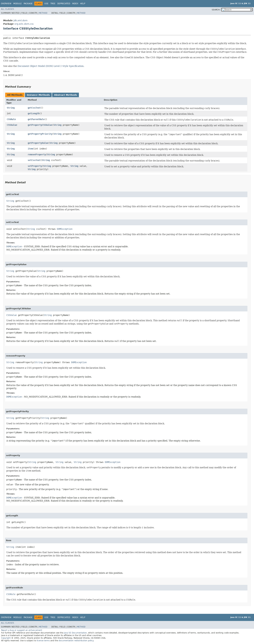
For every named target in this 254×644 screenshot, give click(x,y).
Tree (53, 4)
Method (43, 13)
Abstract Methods (66, 95)
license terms (43, 641)
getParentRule (36, 119)
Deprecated (64, 4)
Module (17, 4)
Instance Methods (38, 95)
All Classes (8, 9)
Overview (6, 4)
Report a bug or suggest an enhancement (22, 630)
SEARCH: (216, 10)
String (11, 108)
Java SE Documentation (75, 633)
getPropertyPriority (40, 134)
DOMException (65, 229)
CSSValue (12, 125)
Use (46, 4)
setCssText (34, 160)
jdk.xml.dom (20, 20)
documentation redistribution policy (76, 641)
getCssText (34, 108)
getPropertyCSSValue (40, 125)
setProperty (35, 166)
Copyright (6, 638)
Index (75, 4)
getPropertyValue (38, 143)
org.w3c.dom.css (24, 24)
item (30, 149)
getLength (34, 113)
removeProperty (37, 154)
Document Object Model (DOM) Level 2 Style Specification (51, 66)
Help (83, 4)
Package (28, 4)
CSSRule (11, 119)
